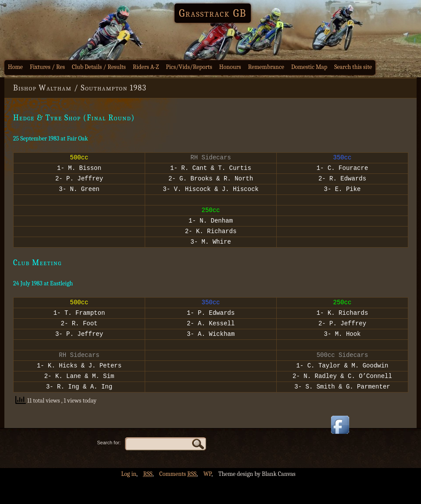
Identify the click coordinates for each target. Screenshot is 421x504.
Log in (129, 498)
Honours (230, 67)
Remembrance (266, 67)
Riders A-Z (146, 67)
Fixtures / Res (47, 67)
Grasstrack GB (213, 13)
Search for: (109, 466)
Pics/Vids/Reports (189, 67)
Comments (178, 498)
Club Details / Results (99, 67)
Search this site (353, 67)
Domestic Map (309, 67)
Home (15, 67)
